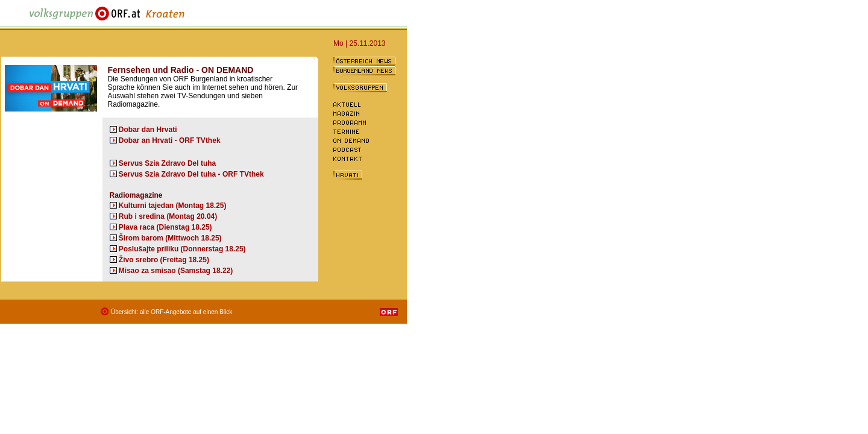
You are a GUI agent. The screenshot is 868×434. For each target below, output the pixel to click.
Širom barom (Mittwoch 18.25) (170, 238)
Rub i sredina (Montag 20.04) (168, 216)
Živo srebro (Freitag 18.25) (164, 260)
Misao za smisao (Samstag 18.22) (176, 271)
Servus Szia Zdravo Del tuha (167, 163)
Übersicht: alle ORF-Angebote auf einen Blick (171, 312)
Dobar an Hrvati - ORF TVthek (170, 140)
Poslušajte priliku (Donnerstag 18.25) (182, 249)
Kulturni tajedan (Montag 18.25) (173, 206)
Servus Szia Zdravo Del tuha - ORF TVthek (191, 174)
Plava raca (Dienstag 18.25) (165, 227)
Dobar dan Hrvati (148, 130)
